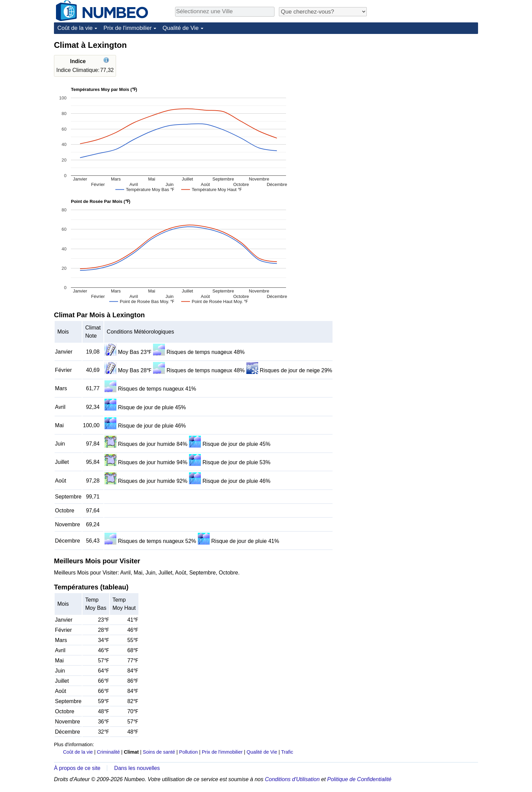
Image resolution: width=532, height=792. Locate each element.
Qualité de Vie (180, 28)
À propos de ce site (77, 768)
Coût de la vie (75, 28)
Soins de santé (159, 752)
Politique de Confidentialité (359, 779)
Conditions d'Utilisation (292, 779)
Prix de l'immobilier (128, 28)
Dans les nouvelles (137, 768)
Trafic (287, 752)
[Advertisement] (427, 82)
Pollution (188, 752)
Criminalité (108, 752)
